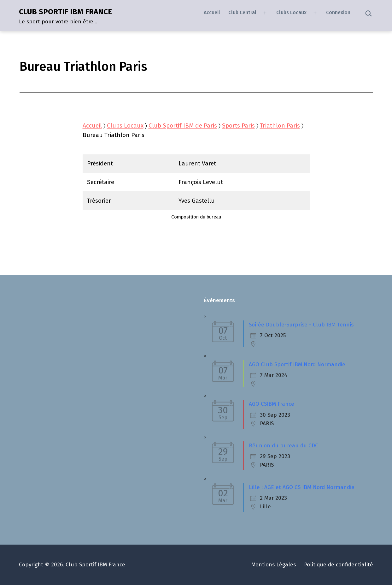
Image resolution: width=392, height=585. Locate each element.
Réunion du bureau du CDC (284, 446)
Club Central (242, 12)
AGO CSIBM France (272, 404)
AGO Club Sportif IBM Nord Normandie (297, 364)
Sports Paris (238, 125)
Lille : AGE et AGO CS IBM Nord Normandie (302, 487)
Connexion (338, 12)
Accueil (212, 12)
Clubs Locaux (291, 12)
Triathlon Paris (280, 125)
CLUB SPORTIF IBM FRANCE (65, 12)
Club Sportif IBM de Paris (183, 125)
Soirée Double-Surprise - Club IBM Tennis (301, 325)
